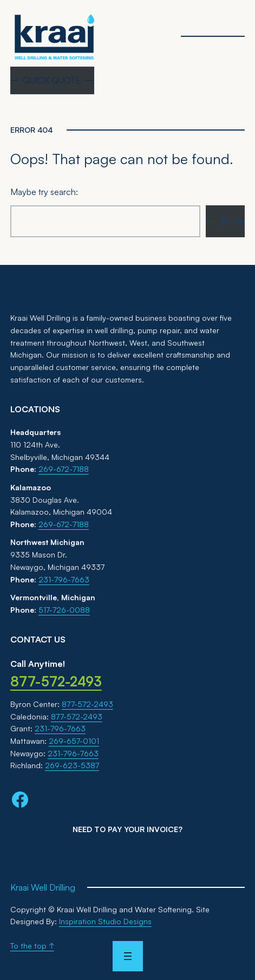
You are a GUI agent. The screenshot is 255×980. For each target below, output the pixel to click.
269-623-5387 (72, 765)
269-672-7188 (64, 469)
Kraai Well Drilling (43, 887)
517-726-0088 (64, 610)
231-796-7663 (64, 579)
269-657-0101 (74, 741)
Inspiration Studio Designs (105, 921)
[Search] (225, 221)
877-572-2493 (87, 704)
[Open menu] (127, 956)
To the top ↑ (32, 946)
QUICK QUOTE (52, 80)
